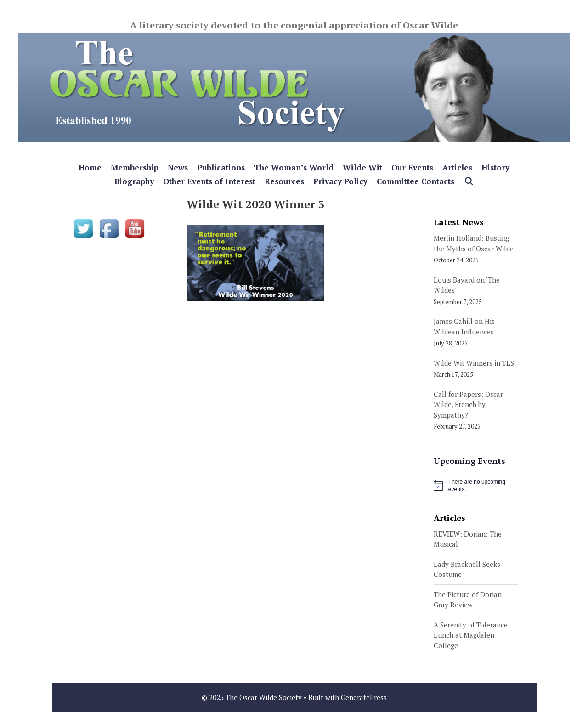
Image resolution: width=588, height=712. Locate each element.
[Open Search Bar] (469, 181)
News (178, 167)
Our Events (412, 167)
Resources (284, 181)
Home (90, 167)
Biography (134, 181)
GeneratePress (364, 697)
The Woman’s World (294, 167)
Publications (221, 167)
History (495, 167)
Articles (457, 167)
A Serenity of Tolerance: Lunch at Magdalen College (472, 635)
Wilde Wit (362, 167)
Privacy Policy (340, 181)
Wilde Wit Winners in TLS (474, 363)
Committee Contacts (416, 181)
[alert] (476, 486)
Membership (135, 167)
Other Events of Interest (209, 181)
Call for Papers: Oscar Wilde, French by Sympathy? (468, 404)
